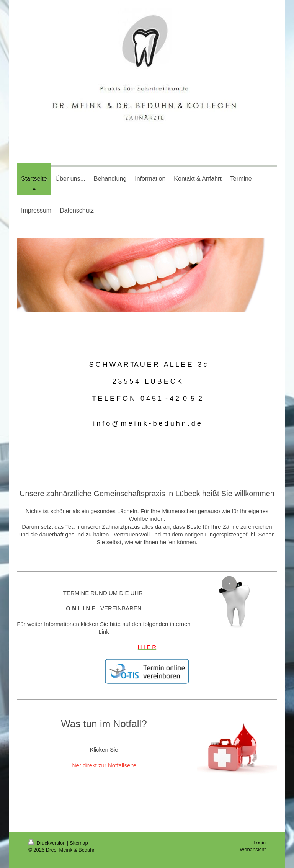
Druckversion (48, 843)
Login (260, 843)
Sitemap (79, 843)
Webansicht (253, 849)
